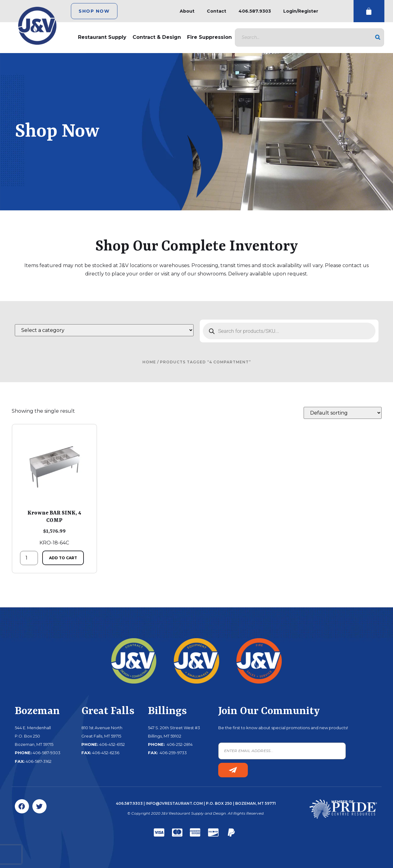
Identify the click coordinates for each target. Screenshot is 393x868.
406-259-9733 (173, 753)
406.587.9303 (255, 11)
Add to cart (63, 558)
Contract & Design (157, 37)
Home (149, 362)
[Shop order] (343, 413)
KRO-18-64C (55, 489)
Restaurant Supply (102, 37)
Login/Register (301, 11)
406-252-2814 (179, 744)
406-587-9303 (47, 753)
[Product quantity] (29, 558)
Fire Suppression (209, 37)
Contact (217, 11)
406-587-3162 (39, 761)
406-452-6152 (112, 744)
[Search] (378, 37)
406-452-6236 (106, 753)
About (187, 11)
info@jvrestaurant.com (174, 803)
